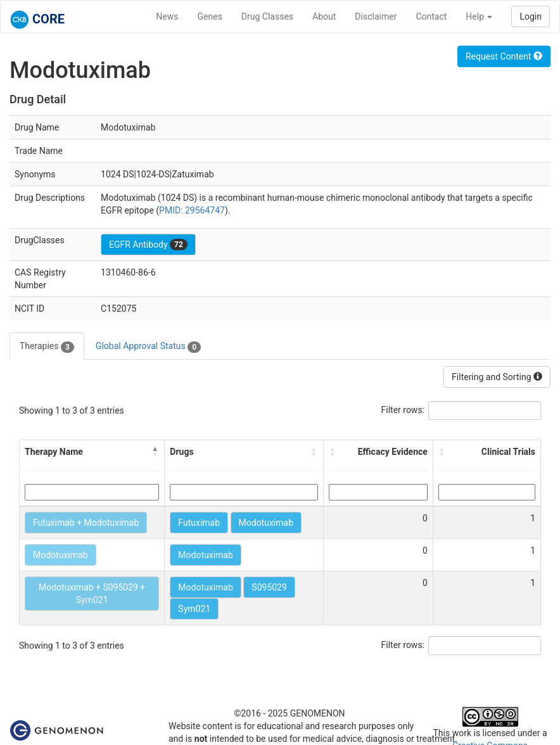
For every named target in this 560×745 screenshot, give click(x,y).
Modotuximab (266, 523)
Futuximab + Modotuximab (86, 523)
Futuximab (199, 523)
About (324, 16)
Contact (431, 16)
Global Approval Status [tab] (148, 347)
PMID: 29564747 (192, 210)
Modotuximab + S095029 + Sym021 (92, 594)
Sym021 (194, 609)
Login (531, 16)
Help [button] (479, 16)
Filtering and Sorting (497, 377)
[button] (155, 452)
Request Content (504, 56)
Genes (210, 16)
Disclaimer (376, 16)
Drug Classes (267, 16)
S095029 (269, 587)
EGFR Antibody (148, 245)
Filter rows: (403, 410)
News (167, 16)
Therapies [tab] (47, 347)
